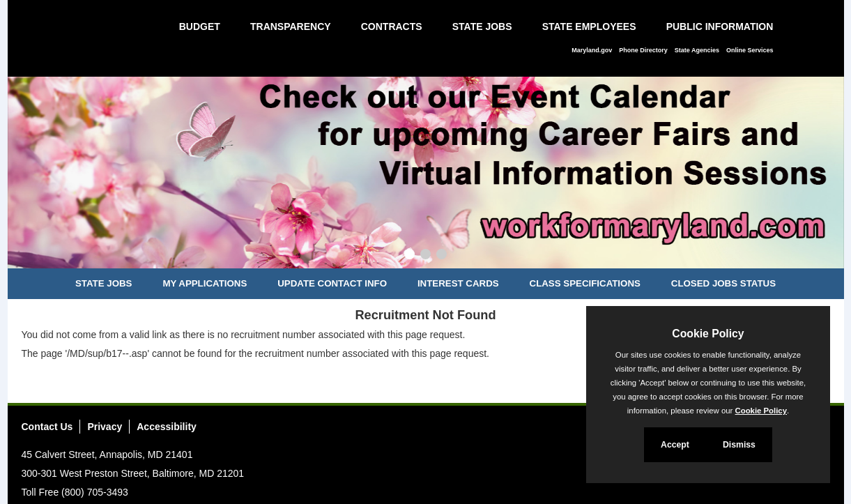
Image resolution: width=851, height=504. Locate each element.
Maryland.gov (592, 50)
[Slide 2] (426, 256)
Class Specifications (585, 283)
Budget (200, 26)
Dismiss (739, 445)
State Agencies (697, 50)
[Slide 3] (442, 256)
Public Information (720, 26)
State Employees (589, 26)
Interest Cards (458, 283)
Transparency (291, 26)
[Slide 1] (409, 256)
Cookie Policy (708, 334)
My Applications (205, 283)
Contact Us (47, 427)
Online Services (750, 50)
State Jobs (482, 26)
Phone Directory (643, 50)
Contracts (392, 26)
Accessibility (167, 427)
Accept (675, 445)
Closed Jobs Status (723, 283)
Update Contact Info (332, 283)
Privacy (105, 427)
